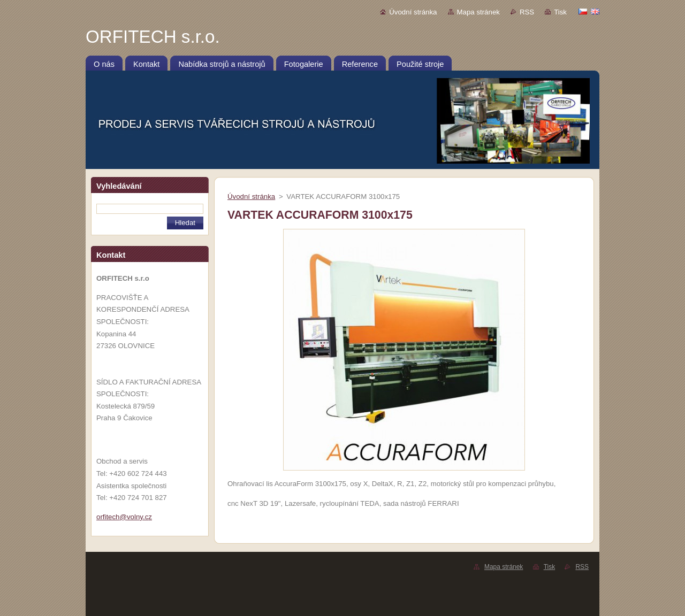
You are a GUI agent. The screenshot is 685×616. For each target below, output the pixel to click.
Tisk (560, 12)
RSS (527, 12)
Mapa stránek (478, 12)
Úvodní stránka (413, 12)
